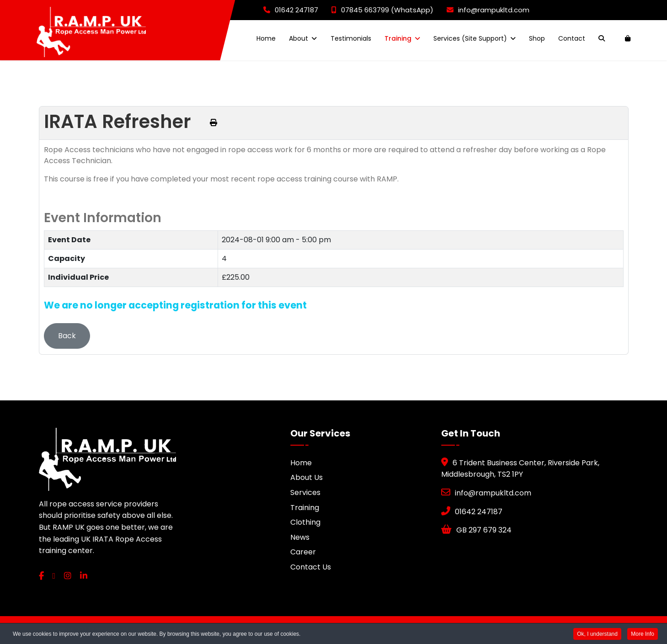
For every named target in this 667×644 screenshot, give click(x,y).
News (300, 537)
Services (305, 492)
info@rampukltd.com (488, 10)
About (299, 38)
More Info (643, 634)
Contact (572, 38)
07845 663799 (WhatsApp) (382, 10)
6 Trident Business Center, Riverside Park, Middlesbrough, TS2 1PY (520, 469)
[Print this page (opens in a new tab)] (213, 123)
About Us (307, 477)
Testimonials (351, 38)
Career (303, 552)
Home (266, 38)
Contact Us (311, 567)
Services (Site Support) (470, 38)
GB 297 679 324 (476, 530)
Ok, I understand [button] (597, 634)
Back (67, 336)
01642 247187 (291, 10)
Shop (537, 38)
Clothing (305, 522)
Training (398, 38)
